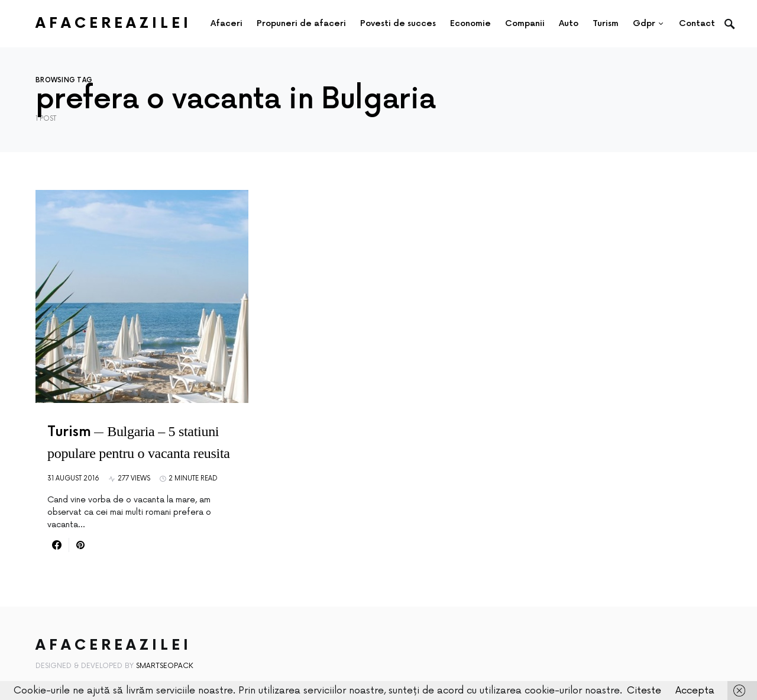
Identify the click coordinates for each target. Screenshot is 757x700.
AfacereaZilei (114, 23)
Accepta (695, 691)
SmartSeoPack (165, 666)
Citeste (644, 691)
